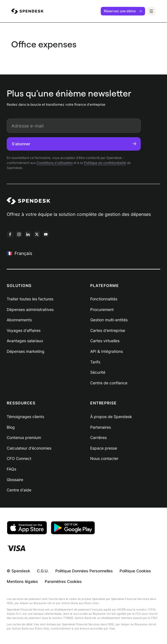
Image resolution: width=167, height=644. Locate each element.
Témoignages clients (25, 417)
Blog (11, 427)
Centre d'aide (19, 490)
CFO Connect (19, 458)
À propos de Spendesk (111, 417)
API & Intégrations (107, 351)
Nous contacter (104, 458)
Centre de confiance (109, 383)
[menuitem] (27, 11)
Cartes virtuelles (105, 341)
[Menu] (151, 11)
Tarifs (95, 362)
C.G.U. (43, 571)
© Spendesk (18, 571)
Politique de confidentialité (105, 163)
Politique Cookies (135, 571)
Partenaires (101, 427)
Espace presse (104, 448)
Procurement (102, 309)
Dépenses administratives (30, 309)
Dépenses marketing (26, 351)
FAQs (11, 469)
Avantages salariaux (25, 341)
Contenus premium (24, 437)
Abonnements (19, 320)
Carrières (98, 437)
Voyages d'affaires (24, 330)
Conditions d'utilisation (55, 163)
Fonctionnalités (104, 299)
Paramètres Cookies (63, 581)
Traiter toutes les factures (30, 299)
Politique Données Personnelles (84, 571)
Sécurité (98, 372)
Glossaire (15, 480)
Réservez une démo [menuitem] (123, 11)
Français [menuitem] (19, 253)
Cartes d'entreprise (108, 330)
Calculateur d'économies (29, 448)
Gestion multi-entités (109, 320)
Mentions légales (22, 581)
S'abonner (74, 144)
